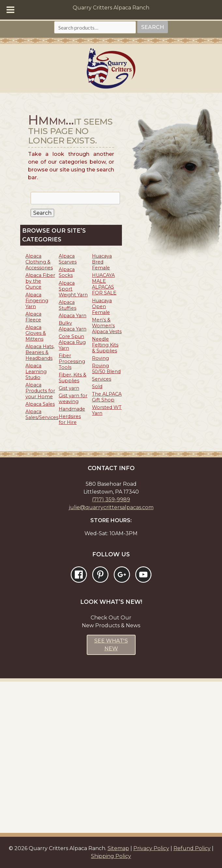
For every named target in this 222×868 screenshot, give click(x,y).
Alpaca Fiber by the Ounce (40, 281)
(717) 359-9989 (111, 500)
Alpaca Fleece (33, 317)
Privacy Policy (151, 848)
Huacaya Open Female (102, 306)
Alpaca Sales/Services (42, 414)
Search (153, 27)
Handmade (72, 409)
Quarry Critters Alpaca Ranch (111, 8)
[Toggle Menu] (10, 10)
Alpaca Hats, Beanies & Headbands (40, 352)
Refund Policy (192, 848)
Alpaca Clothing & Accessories (39, 262)
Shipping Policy (111, 856)
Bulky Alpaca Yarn (73, 326)
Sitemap (118, 848)
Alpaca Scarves (68, 259)
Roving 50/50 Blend (106, 369)
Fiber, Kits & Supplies (73, 378)
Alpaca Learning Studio (36, 372)
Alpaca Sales (40, 404)
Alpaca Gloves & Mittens (36, 333)
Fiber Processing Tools (72, 361)
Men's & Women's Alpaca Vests (107, 326)
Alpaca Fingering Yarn (37, 301)
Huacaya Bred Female (102, 262)
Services (102, 379)
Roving (100, 358)
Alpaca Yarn (73, 316)
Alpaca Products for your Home (40, 391)
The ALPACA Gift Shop (107, 397)
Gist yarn (69, 388)
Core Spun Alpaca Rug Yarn (72, 342)
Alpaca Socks (67, 272)
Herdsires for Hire (70, 419)
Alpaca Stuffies (67, 305)
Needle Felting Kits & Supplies (105, 345)
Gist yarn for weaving (73, 399)
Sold (97, 387)
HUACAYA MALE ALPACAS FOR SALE (104, 284)
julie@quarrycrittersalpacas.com (111, 507)
